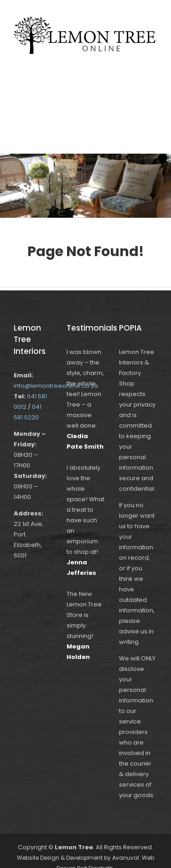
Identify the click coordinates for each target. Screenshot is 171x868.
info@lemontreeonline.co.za (56, 386)
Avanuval (126, 858)
